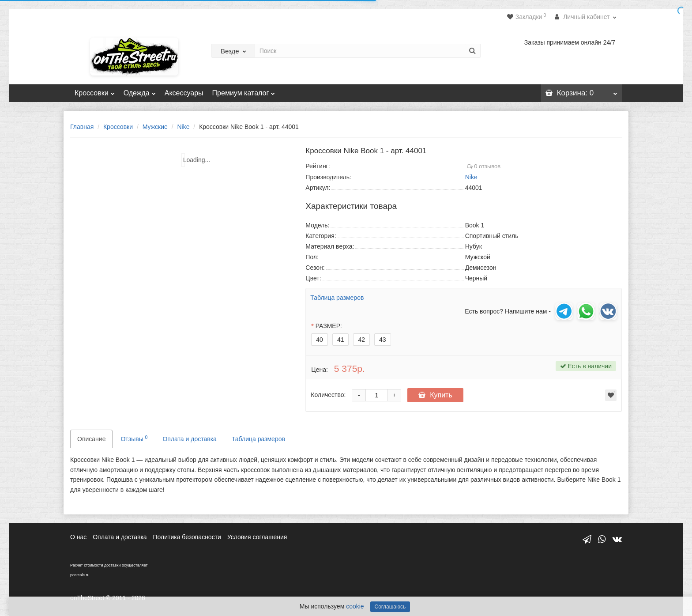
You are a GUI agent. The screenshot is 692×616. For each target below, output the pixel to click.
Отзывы (134, 438)
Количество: (328, 395)
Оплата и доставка (189, 439)
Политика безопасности (187, 537)
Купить (435, 395)
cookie (355, 606)
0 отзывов (484, 166)
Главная (82, 127)
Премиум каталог (244, 91)
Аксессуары (184, 93)
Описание (91, 439)
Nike (183, 127)
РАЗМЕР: (329, 326)
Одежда (140, 91)
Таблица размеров (337, 298)
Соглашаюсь (390, 607)
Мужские (155, 127)
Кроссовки (95, 91)
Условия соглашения (257, 537)
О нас (78, 537)
